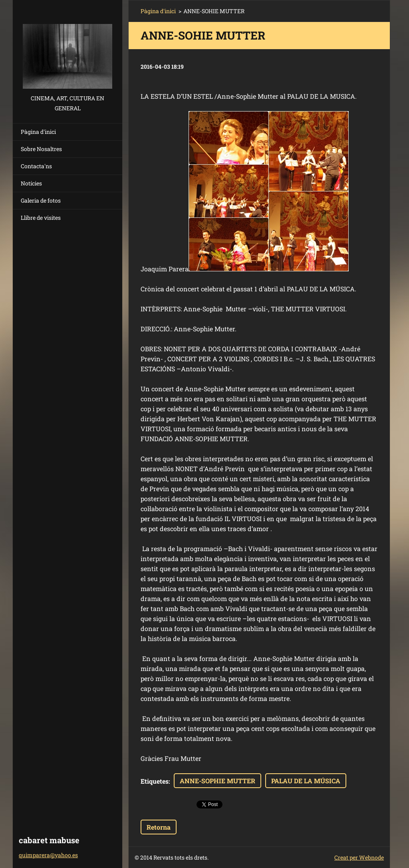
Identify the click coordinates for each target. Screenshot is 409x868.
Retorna (159, 827)
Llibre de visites (41, 218)
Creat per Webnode (359, 857)
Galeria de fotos (41, 200)
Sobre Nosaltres (41, 149)
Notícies (31, 183)
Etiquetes (155, 781)
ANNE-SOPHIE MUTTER (217, 781)
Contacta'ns (36, 166)
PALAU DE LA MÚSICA (306, 781)
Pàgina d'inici (38, 132)
